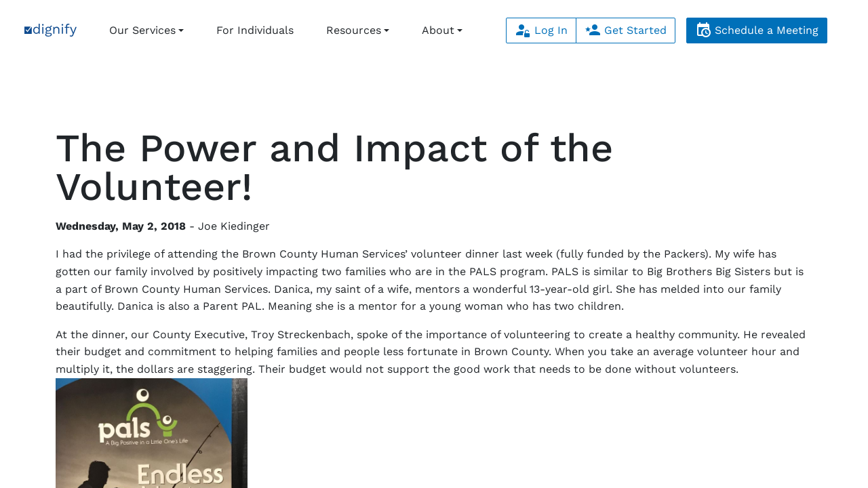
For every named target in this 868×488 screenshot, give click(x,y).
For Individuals (255, 30)
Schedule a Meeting (757, 30)
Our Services (142, 30)
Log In (541, 30)
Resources (354, 30)
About (438, 30)
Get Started (626, 30)
